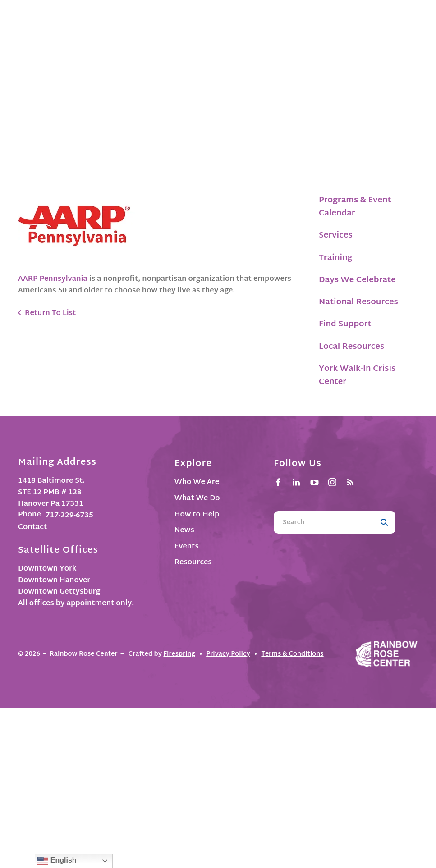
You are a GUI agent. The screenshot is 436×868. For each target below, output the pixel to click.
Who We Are (197, 482)
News (184, 531)
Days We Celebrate (357, 280)
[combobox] (323, 522)
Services (336, 235)
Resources (193, 563)
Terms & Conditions (292, 654)
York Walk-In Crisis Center (357, 376)
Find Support (345, 324)
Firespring (179, 654)
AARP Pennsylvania (54, 279)
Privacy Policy (228, 654)
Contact (32, 528)
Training (336, 258)
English (57, 861)
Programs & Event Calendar (355, 207)
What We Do (197, 499)
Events (187, 547)
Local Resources (351, 347)
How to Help (197, 515)
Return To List (50, 313)
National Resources (358, 302)
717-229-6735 (69, 516)
